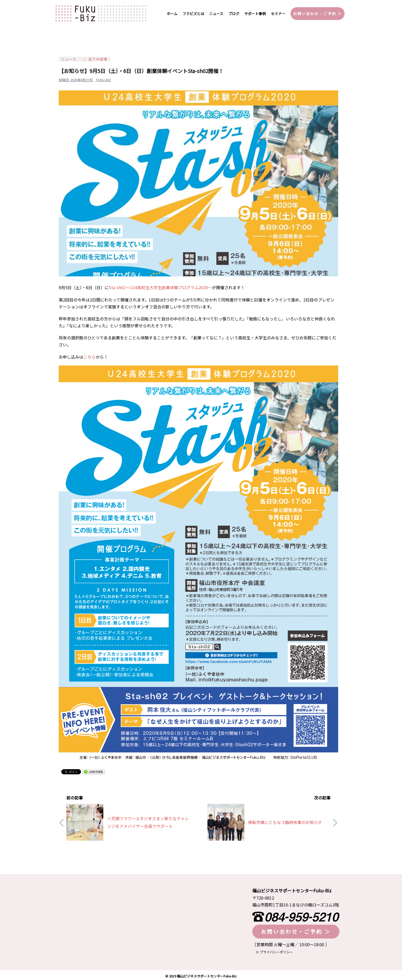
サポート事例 (255, 14)
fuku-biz (104, 80)
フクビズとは (193, 14)
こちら (89, 357)
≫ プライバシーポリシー (273, 950)
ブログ (234, 14)
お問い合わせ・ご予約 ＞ (318, 14)
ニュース (216, 14)
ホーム (172, 14)
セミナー (278, 14)
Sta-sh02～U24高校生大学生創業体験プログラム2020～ (160, 287)
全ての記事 (98, 59)
